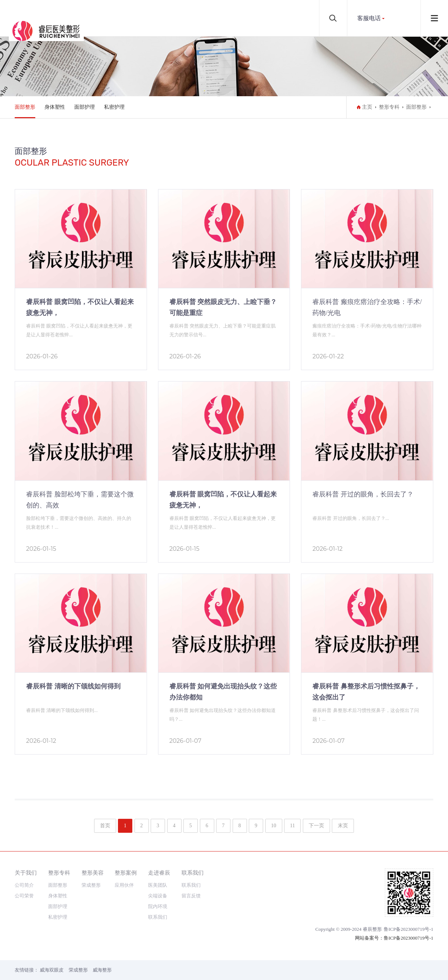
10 (274, 826)
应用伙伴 (124, 885)
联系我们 (158, 917)
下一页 (316, 826)
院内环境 (158, 906)
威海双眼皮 (52, 970)
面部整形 (25, 107)
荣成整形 (91, 885)
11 (292, 826)
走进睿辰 (159, 873)
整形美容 (93, 873)
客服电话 (369, 18)
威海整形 (102, 970)
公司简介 (24, 885)
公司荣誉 (24, 896)
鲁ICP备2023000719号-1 (408, 929)
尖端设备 (158, 896)
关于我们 (26, 873)
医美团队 (158, 885)
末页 (343, 826)
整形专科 (389, 107)
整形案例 (126, 873)
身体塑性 (55, 107)
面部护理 (85, 107)
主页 (367, 107)
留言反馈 (191, 896)
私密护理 (114, 107)
